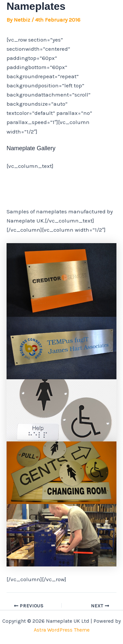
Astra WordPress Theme (62, 630)
